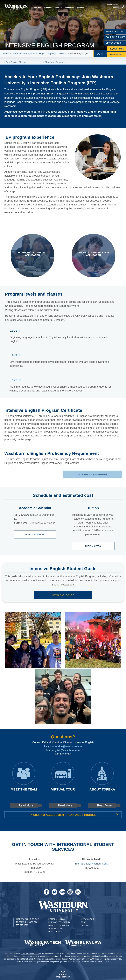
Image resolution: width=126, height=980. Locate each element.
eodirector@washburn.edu (39, 962)
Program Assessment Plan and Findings (63, 815)
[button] (122, 7)
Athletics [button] (80, 8)
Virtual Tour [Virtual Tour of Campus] (113, 43)
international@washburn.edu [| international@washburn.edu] (91, 864)
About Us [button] (38, 8)
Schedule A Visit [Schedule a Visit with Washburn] (115, 37)
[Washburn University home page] (16, 7)
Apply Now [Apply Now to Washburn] (115, 55)
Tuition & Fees (93, 546)
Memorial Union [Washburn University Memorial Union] (57, 919)
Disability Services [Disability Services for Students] (59, 925)
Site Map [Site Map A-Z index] (85, 925)
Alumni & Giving (113, 4)
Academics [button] (48, 8)
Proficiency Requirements (92, 475)
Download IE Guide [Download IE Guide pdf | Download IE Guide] (63, 595)
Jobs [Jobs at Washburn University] (83, 922)
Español (116, 7)
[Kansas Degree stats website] (63, 975)
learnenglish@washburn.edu (63, 750)
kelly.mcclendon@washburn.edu (63, 746)
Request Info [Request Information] (116, 49)
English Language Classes (52, 53)
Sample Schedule (35, 535)
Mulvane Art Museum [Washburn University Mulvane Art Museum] (59, 922)
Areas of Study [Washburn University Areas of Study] (115, 31)
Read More (26, 805)
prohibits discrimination (30, 953)
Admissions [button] (58, 8)
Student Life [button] (69, 8)
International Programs (24, 53)
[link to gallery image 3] (63, 696)
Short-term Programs (55, 62)
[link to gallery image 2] (93, 640)
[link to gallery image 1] (33, 640)
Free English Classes (16, 62)
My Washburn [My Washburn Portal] (88, 919)
